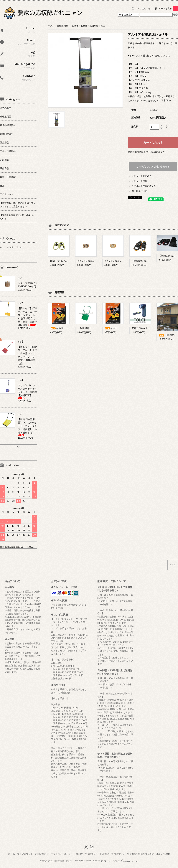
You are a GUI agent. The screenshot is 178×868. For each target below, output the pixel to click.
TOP (51, 26)
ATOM (167, 854)
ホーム (11, 854)
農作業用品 (62, 26)
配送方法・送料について (113, 854)
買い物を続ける (139, 191)
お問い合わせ (42, 854)
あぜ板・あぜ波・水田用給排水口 (88, 26)
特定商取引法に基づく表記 (141, 854)
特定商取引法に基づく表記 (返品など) (147, 152)
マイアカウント (143, 8)
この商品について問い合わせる (153, 167)
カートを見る (168, 8)
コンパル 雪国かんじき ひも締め (122, 261)
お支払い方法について (87, 854)
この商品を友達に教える (144, 186)
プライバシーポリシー (62, 854)
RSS (158, 854)
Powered (116, 861)
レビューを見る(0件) (142, 176)
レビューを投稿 (139, 181)
